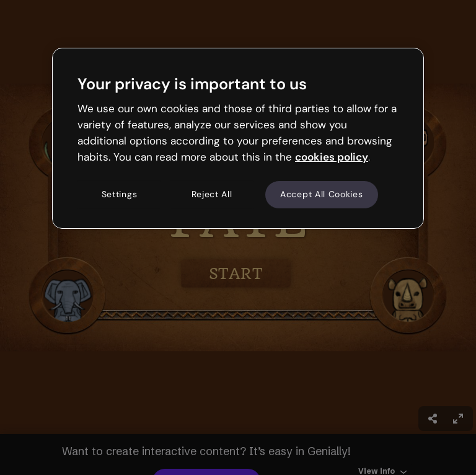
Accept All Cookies (322, 195)
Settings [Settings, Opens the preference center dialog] (120, 195)
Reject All (212, 195)
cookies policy (332, 157)
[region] (238, 138)
